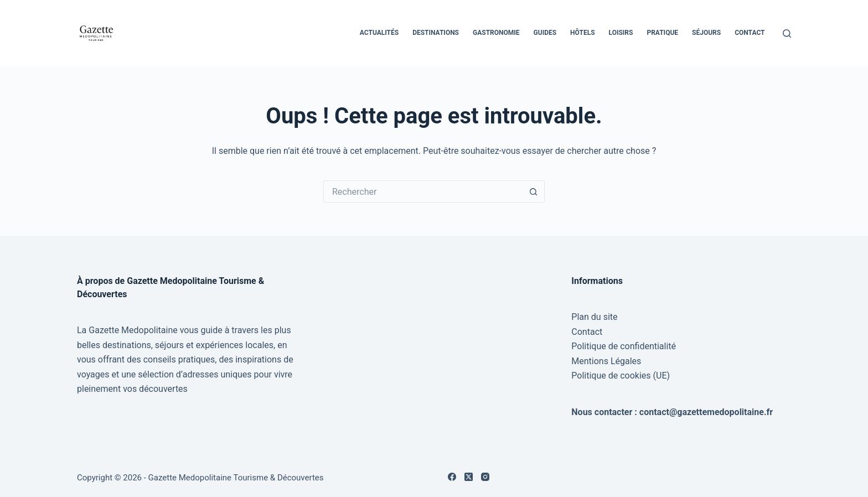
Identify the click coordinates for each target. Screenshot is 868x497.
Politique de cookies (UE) (621, 376)
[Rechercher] (787, 33)
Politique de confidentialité (624, 346)
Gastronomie (496, 33)
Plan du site (594, 317)
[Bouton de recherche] (534, 191)
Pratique (662, 33)
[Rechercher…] (423, 191)
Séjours (706, 33)
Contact (750, 33)
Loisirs (621, 33)
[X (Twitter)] (469, 477)
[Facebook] (452, 477)
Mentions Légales (606, 361)
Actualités (379, 33)
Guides (545, 33)
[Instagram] (485, 477)
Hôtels (582, 33)
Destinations (436, 33)
